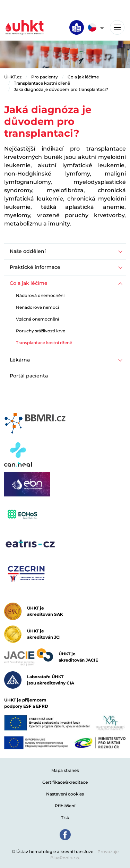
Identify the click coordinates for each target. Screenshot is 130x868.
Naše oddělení (28, 251)
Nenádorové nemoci (37, 307)
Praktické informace (35, 267)
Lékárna (20, 360)
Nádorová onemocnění (40, 295)
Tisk (65, 818)
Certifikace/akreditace (65, 782)
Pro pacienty (45, 77)
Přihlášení (65, 806)
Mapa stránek (65, 770)
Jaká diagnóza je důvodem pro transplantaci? (61, 89)
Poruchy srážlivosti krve (41, 331)
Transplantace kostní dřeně (42, 83)
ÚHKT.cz (13, 77)
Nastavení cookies (65, 794)
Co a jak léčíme (83, 77)
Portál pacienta (29, 376)
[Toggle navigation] (117, 27)
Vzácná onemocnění (37, 319)
